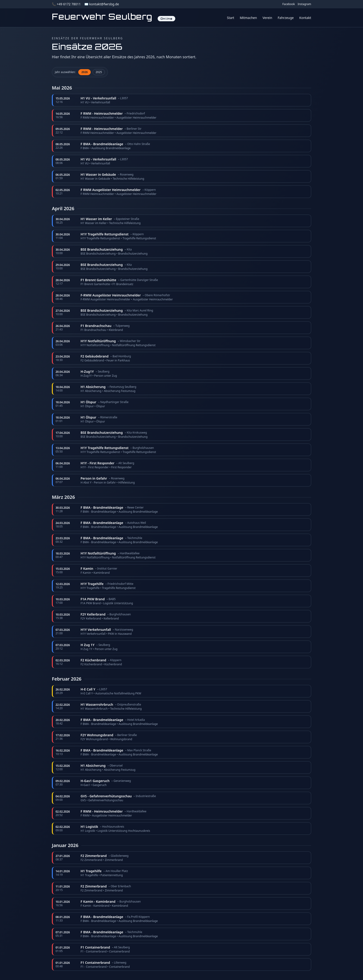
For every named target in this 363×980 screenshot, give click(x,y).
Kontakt (305, 18)
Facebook (289, 4)
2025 (99, 72)
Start (230, 18)
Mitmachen (248, 18)
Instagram (304, 4)
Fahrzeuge (286, 18)
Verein (267, 18)
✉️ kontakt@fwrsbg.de (102, 4)
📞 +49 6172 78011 (66, 4)
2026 (84, 72)
